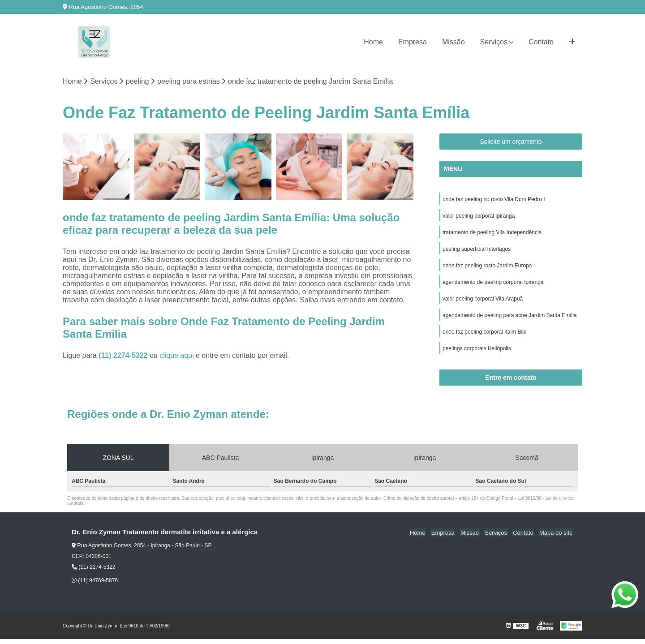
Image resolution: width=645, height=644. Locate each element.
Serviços (494, 42)
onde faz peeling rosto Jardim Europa (487, 268)
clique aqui (177, 356)
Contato (541, 42)
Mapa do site (556, 537)
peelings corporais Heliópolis (477, 353)
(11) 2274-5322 (124, 356)
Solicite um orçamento (511, 142)
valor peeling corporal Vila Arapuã (483, 302)
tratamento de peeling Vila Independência (492, 234)
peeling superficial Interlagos (477, 251)
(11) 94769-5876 (95, 585)
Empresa (413, 42)
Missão (454, 42)
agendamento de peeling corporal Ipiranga (493, 285)
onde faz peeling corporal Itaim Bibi (484, 336)
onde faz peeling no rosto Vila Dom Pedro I (494, 200)
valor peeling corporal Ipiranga (479, 217)
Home (373, 42)
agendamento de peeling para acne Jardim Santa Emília (510, 319)
